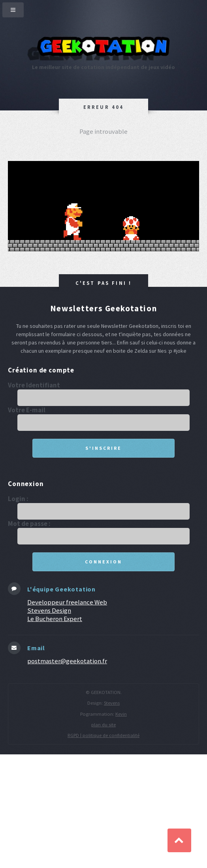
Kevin (121, 714)
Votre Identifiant (34, 385)
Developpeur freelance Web (67, 602)
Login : (18, 499)
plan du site (103, 725)
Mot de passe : (29, 524)
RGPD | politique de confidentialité (103, 735)
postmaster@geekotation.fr (67, 661)
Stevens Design (49, 610)
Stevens (112, 703)
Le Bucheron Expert (55, 619)
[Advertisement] (103, 810)
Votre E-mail (27, 410)
